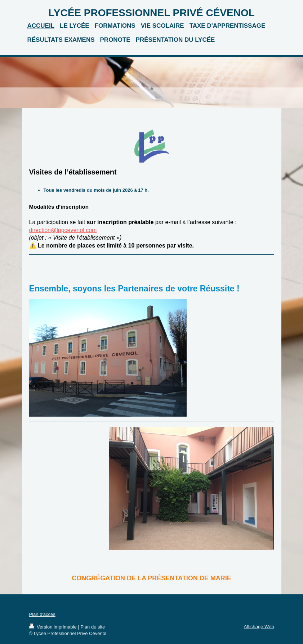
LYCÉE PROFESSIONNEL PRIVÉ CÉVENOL (151, 13)
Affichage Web (259, 627)
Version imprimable (54, 627)
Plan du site (93, 627)
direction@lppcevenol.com (63, 230)
